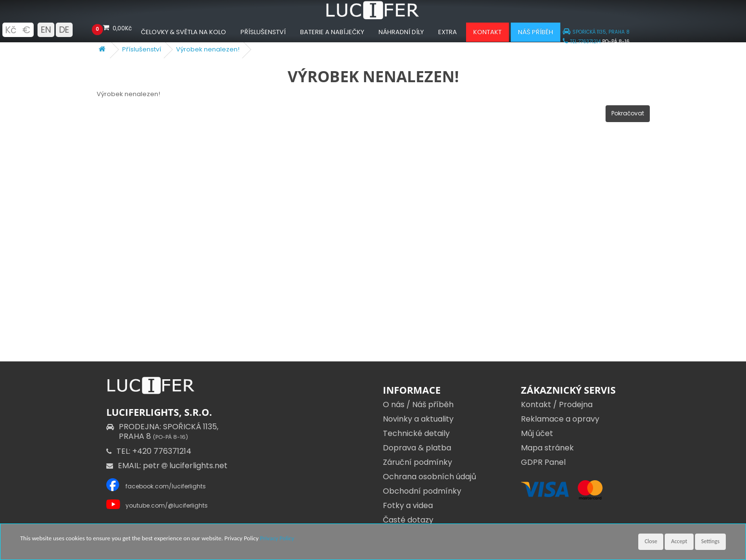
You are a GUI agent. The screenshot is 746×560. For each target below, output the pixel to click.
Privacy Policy (277, 538)
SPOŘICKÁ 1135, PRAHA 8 (596, 32)
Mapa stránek (547, 448)
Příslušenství (263, 32)
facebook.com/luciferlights (166, 486)
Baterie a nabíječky (332, 32)
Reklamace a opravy (560, 419)
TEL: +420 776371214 (149, 451)
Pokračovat (628, 113)
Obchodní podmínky (422, 491)
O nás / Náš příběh (418, 404)
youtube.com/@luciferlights (167, 505)
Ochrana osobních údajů (430, 477)
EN (46, 30)
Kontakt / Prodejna (557, 404)
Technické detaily (416, 433)
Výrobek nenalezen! (208, 49)
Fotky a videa (408, 505)
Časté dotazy (408, 520)
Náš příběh (536, 32)
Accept (679, 541)
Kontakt (487, 32)
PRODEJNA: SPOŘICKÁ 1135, (162, 431)
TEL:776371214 (582, 42)
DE (64, 30)
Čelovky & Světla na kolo (183, 32)
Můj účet (537, 433)
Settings (710, 541)
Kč (11, 30)
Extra (448, 32)
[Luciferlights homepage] (373, 17)
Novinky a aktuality (418, 419)
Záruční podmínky (417, 462)
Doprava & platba (417, 448)
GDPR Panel (543, 462)
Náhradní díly (401, 32)
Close (651, 541)
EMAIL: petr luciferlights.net (167, 466)
